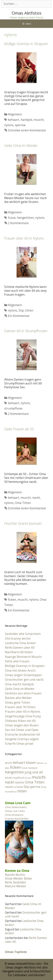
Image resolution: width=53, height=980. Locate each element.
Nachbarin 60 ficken (19, 652)
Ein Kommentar (19, 316)
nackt (36, 498)
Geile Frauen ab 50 (19, 429)
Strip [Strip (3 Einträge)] (44, 787)
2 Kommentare (18, 223)
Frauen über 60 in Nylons (24, 238)
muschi (39, 120)
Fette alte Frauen (17, 661)
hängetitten (25, 218)
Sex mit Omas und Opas (22, 730)
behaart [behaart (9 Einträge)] (19, 762)
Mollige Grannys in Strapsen (26, 44)
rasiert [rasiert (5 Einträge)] (9, 787)
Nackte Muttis (15, 875)
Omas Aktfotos (26, 13)
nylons (9, 125)
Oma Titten (23, 503)
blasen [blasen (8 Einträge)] (31, 763)
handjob (26, 120)
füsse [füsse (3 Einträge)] (25, 768)
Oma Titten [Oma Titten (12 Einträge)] (35, 782)
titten (29, 310)
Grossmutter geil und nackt (24, 680)
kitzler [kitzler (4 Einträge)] (9, 778)
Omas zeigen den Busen (22, 725)
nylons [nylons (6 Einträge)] (19, 782)
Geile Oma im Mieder (21, 145)
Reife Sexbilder (16, 882)
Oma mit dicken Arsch (20, 670)
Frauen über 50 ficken (20, 707)
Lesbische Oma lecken (20, 643)
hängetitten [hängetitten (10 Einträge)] (14, 772)
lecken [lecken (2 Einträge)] (28, 778)
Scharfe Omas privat (19, 744)
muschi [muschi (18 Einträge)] (39, 777)
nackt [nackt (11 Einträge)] (9, 782)
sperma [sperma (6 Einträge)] (35, 787)
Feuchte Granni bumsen (23, 523)
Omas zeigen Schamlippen (23, 675)
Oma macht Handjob (19, 684)
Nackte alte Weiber (18, 698)
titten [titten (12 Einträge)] (22, 791)
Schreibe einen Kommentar (27, 130)
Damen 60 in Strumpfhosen (26, 331)
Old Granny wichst (18, 638)
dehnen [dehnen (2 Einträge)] (40, 763)
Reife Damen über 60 (20, 648)
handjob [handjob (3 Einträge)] (33, 768)
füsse (12, 218)
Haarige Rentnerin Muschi (23, 657)
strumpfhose (13, 408)
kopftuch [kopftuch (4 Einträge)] (19, 778)
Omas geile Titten (17, 702)
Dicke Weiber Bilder (19, 878)
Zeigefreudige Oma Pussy (23, 716)
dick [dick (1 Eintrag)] (46, 763)
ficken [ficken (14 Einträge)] (15, 767)
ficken (12, 600)
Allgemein (15, 114)
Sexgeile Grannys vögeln (22, 739)
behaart (14, 120)
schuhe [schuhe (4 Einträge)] (19, 787)
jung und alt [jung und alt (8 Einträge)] (34, 772)
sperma (20, 125)
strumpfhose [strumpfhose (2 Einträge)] (11, 792)
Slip (21, 310)
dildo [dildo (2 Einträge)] (7, 768)
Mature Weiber (16, 886)
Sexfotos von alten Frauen (23, 693)
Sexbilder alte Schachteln (23, 634)
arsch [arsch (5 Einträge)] (9, 763)
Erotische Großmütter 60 (22, 734)
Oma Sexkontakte (16, 807)
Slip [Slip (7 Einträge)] (26, 787)
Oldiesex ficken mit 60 (20, 721)
